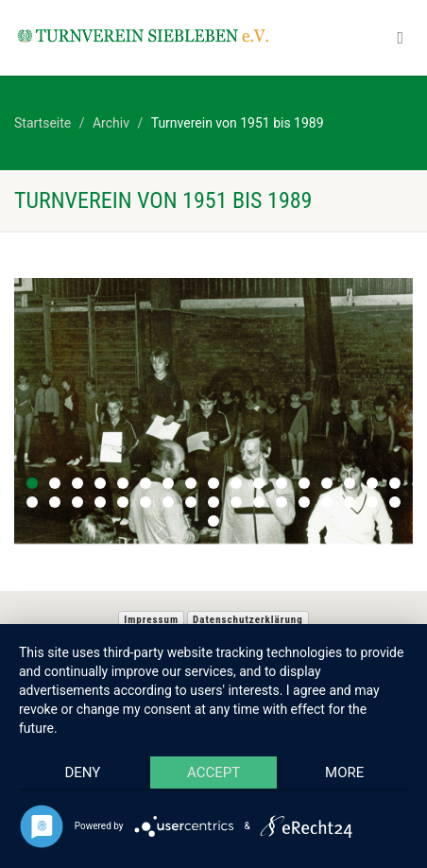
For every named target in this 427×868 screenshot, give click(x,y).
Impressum (151, 620)
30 (304, 502)
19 (55, 502)
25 (191, 502)
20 (77, 502)
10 (236, 483)
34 (395, 502)
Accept (213, 773)
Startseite (43, 123)
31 (327, 502)
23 (145, 502)
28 (259, 502)
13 (304, 483)
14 (327, 483)
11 (259, 483)
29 (282, 502)
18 (32, 502)
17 (395, 483)
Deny (82, 773)
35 (213, 521)
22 (123, 502)
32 (350, 502)
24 (168, 502)
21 (100, 502)
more (344, 773)
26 (213, 502)
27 (236, 502)
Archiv (111, 123)
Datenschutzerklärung (248, 620)
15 (350, 483)
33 (372, 502)
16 (372, 483)
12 (282, 483)
